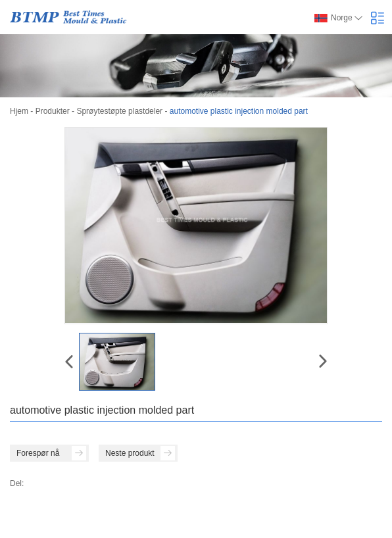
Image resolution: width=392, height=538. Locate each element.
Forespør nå (51, 453)
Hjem (19, 111)
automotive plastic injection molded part (239, 111)
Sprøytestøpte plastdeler (119, 111)
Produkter (53, 111)
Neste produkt (140, 453)
